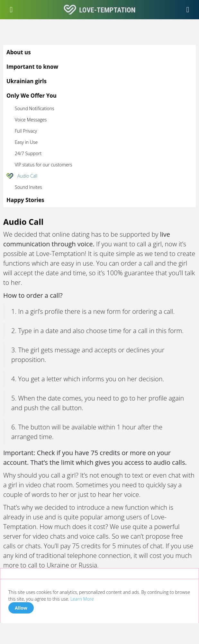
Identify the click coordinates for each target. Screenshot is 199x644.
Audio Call (27, 176)
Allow (21, 608)
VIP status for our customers (44, 165)
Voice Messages (31, 120)
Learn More (82, 599)
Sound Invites (28, 187)
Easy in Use (26, 142)
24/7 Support (28, 153)
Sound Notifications (35, 108)
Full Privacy (26, 131)
